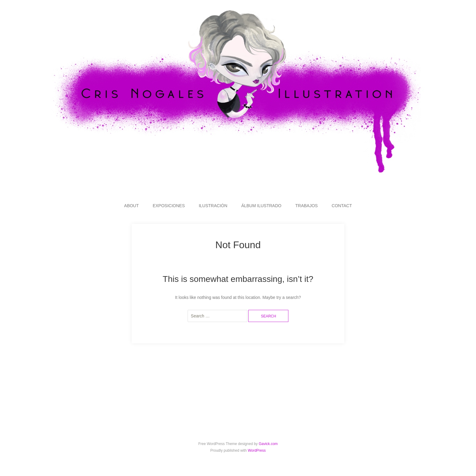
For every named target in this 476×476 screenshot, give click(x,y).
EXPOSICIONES (169, 206)
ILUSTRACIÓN (213, 206)
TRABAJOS (307, 206)
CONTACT (342, 206)
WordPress (257, 450)
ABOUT (131, 206)
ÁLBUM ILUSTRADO (261, 206)
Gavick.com (268, 444)
